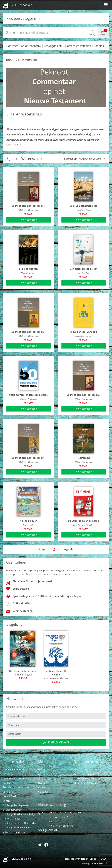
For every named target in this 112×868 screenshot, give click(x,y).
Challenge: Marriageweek (16, 805)
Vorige (42, 549)
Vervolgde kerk (53, 46)
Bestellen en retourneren (16, 787)
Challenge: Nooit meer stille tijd (19, 814)
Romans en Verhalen (78, 46)
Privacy (7, 801)
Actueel (42, 778)
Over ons (8, 774)
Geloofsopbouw (31, 46)
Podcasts (12, 46)
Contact (42, 787)
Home (9, 60)
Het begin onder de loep (23, 671)
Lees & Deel (9, 796)
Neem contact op (23, 611)
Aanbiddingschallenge (15, 769)
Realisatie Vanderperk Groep (81, 859)
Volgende (68, 549)
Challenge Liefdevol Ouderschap (20, 823)
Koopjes (99, 46)
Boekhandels (10, 783)
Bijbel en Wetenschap (26, 60)
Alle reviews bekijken (62, 826)
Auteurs (42, 774)
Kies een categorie (21, 18)
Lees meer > (14, 144)
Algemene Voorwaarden (16, 778)
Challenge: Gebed (12, 810)
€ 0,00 (105, 30)
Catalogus (43, 792)
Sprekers (8, 792)
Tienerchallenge (11, 818)
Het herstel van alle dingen (56, 673)
